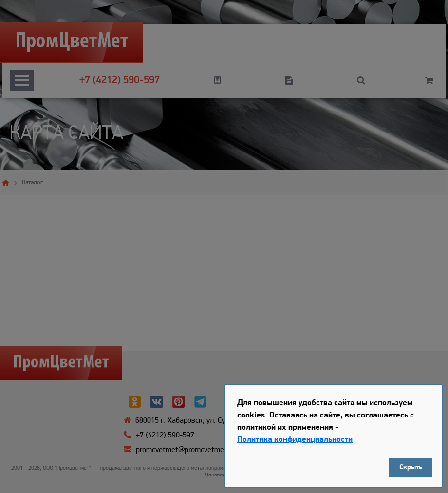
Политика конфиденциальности (295, 440)
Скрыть (411, 467)
